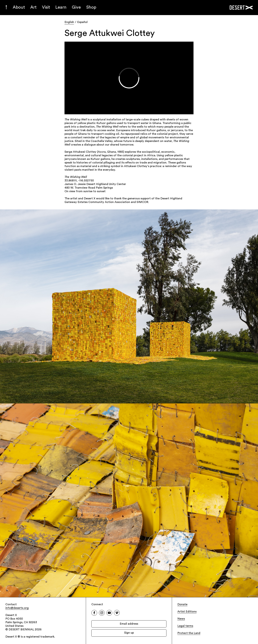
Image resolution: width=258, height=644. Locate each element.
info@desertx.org (17, 608)
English (69, 22)
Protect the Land (189, 633)
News (181, 619)
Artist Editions (187, 612)
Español (82, 22)
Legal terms (185, 626)
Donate (182, 605)
